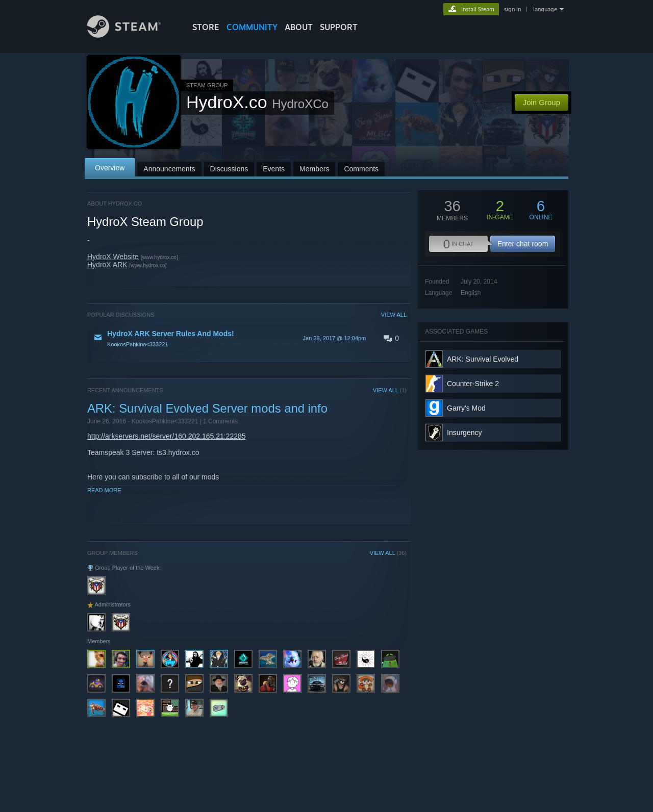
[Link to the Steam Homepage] (132, 35)
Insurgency (464, 433)
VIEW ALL (394, 315)
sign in (512, 9)
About (299, 27)
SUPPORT (339, 27)
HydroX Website (113, 257)
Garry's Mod (466, 408)
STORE (206, 27)
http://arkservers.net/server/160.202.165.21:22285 (167, 436)
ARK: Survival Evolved (483, 359)
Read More (104, 490)
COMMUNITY (252, 27)
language (545, 9)
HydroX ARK (107, 265)
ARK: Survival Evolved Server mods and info (207, 408)
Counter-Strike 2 (473, 384)
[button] (247, 338)
